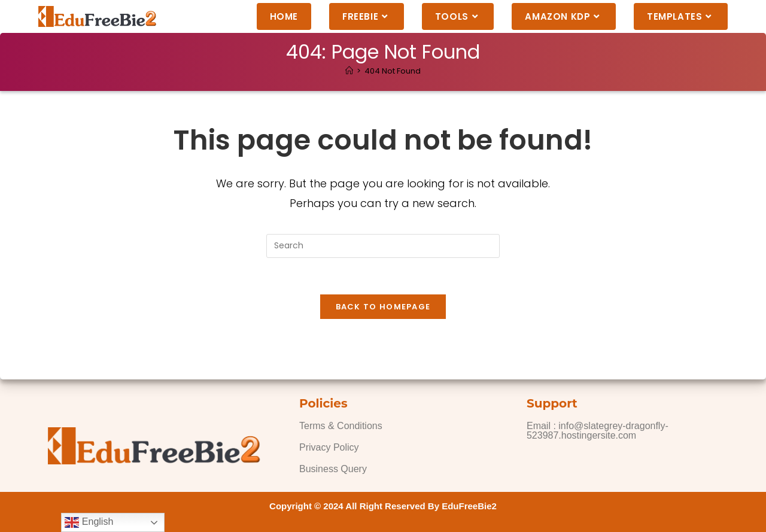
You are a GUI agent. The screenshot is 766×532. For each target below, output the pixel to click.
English (89, 522)
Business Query (333, 469)
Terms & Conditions (341, 426)
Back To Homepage (383, 307)
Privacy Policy (329, 447)
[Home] (349, 71)
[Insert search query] (383, 246)
